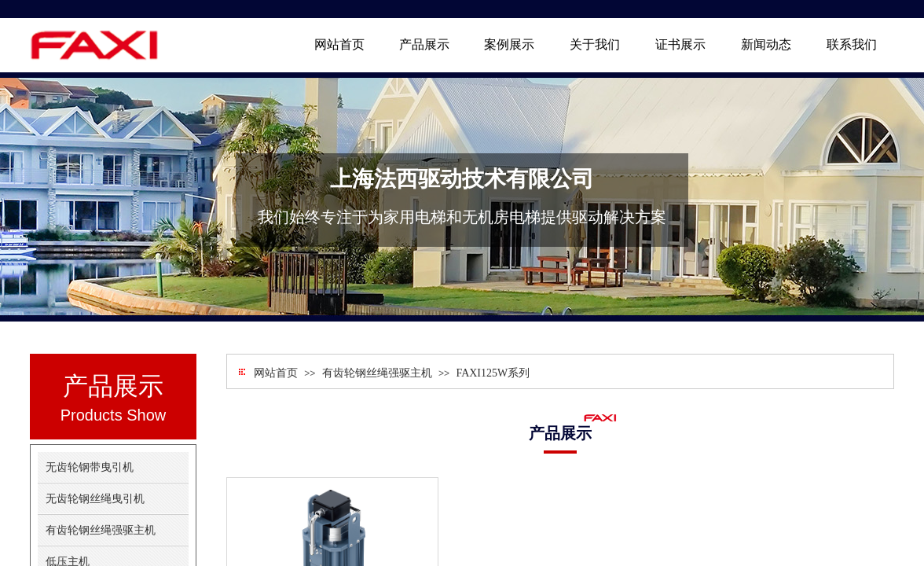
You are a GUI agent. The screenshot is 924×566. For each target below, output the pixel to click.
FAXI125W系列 (493, 373)
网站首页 (276, 373)
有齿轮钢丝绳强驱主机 (377, 373)
